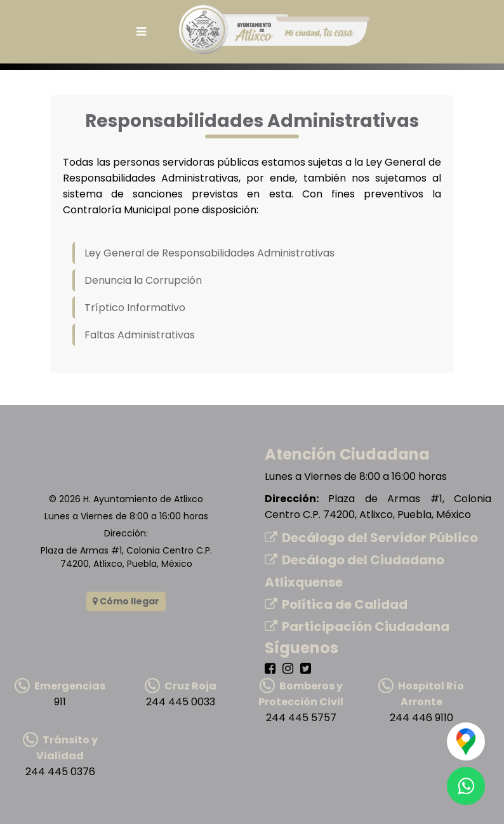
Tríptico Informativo (135, 308)
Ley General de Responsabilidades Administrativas (209, 253)
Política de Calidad (336, 604)
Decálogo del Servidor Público (371, 538)
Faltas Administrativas (140, 335)
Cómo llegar (126, 601)
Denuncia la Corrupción (143, 280)
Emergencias (60, 686)
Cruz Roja (181, 686)
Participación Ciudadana (357, 627)
